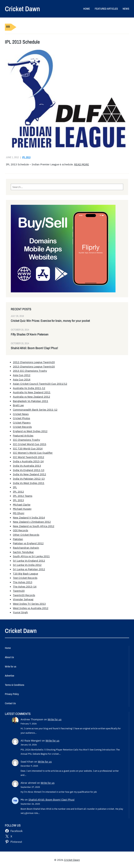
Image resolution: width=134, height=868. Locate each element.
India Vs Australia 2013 (27, 466)
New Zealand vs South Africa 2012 (34, 526)
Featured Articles (23, 435)
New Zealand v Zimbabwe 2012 (32, 522)
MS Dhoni (19, 513)
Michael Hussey (22, 509)
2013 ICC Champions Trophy (30, 371)
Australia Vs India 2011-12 (29, 388)
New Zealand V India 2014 (29, 517)
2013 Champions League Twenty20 (34, 366)
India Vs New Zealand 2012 (29, 474)
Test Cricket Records (25, 578)
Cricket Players (22, 423)
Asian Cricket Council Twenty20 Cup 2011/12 (40, 384)
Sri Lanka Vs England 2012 (29, 561)
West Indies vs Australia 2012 (31, 608)
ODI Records (21, 530)
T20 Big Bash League (25, 574)
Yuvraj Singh (20, 612)
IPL (15, 487)
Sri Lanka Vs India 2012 (27, 565)
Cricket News (21, 414)
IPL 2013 (26, 157)
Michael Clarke (22, 505)
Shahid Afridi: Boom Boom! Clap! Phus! (34, 348)
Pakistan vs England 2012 (28, 543)
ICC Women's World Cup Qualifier (33, 453)
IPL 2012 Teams (23, 496)
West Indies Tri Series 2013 (29, 604)
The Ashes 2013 (23, 582)
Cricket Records (22, 427)
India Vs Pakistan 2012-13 (29, 479)
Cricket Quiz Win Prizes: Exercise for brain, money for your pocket (50, 321)
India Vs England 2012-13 (29, 470)
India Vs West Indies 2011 (29, 483)
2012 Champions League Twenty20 (34, 362)
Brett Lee (18, 405)
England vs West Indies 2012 (30, 431)
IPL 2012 (18, 492)
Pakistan (18, 539)
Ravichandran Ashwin (26, 548)
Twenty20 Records (24, 595)
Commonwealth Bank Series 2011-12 (35, 410)
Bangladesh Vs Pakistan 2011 (31, 401)
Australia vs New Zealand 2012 (31, 397)
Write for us (55, 719)
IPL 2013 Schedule (22, 42)
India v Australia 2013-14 (28, 461)
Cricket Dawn (22, 9)
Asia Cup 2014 (22, 379)
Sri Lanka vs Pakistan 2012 (29, 569)
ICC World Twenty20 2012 (29, 457)
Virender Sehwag (23, 599)
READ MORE (82, 164)
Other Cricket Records (26, 535)
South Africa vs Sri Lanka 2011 (31, 556)
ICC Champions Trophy (26, 440)
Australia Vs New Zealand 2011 (32, 392)
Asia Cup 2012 (22, 375)
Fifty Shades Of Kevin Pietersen (30, 334)
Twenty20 (19, 591)
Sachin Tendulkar (23, 552)
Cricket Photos (21, 418)
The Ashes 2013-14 (25, 586)
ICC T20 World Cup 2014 (28, 448)
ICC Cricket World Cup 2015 (30, 444)
